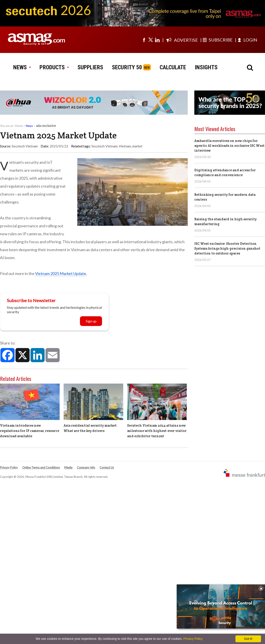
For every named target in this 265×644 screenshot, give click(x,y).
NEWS (22, 67)
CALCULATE (173, 67)
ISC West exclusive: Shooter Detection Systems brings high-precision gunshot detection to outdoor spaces (227, 248)
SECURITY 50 (127, 67)
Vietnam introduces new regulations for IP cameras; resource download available (30, 431)
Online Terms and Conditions (41, 467)
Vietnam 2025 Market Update (61, 273)
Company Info (86, 467)
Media (68, 467)
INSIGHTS (206, 67)
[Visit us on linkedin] (157, 40)
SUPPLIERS (90, 67)
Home (19, 126)
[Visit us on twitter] (151, 40)
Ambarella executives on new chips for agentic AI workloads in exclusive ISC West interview (229, 146)
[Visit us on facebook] (144, 40)
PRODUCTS (54, 67)
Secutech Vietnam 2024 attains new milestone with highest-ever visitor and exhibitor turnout (157, 431)
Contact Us (107, 467)
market (137, 146)
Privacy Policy (9, 467)
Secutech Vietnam (104, 146)
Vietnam (125, 146)
